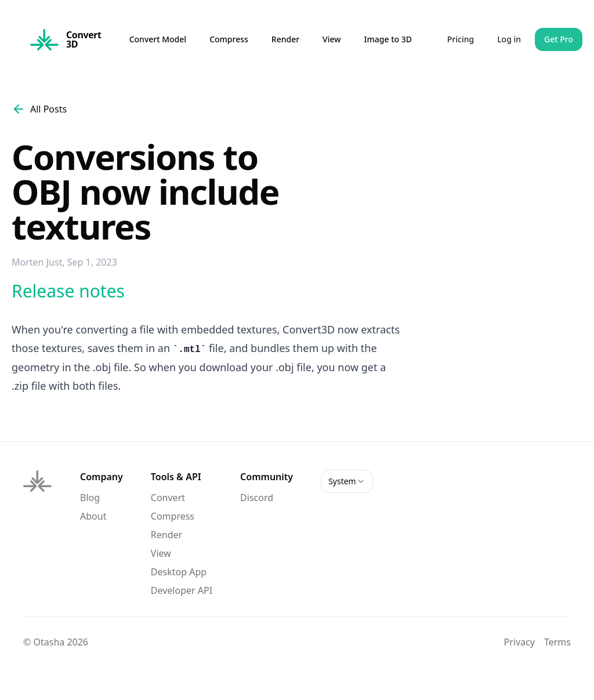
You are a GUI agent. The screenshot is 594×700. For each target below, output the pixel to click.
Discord (257, 498)
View (332, 39)
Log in (509, 39)
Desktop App (179, 572)
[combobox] (347, 481)
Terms (557, 642)
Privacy (519, 642)
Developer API (182, 590)
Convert (168, 498)
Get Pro (559, 39)
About (93, 516)
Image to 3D (388, 39)
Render (285, 39)
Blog (90, 498)
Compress (229, 39)
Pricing (461, 39)
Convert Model (158, 39)
